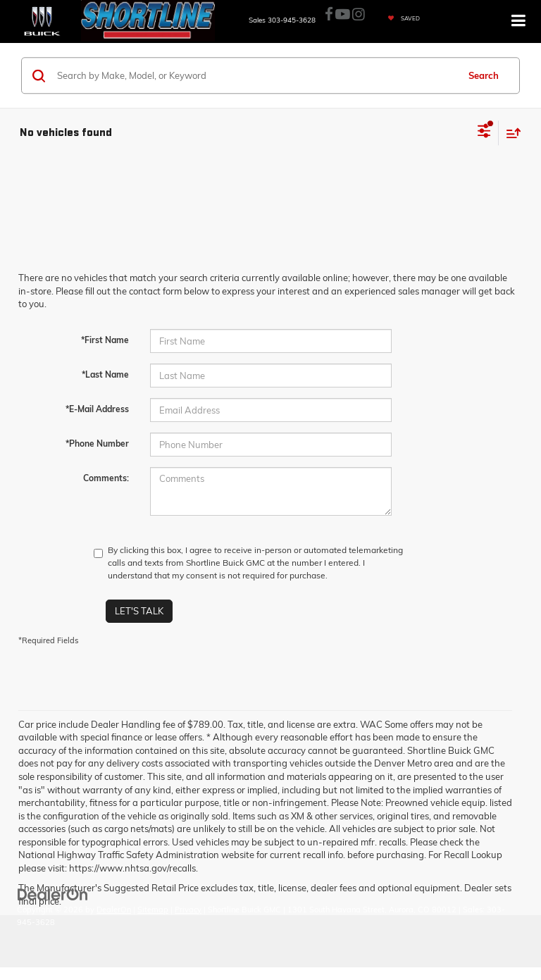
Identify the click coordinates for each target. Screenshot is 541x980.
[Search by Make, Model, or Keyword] (255, 75)
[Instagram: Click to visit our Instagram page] (359, 15)
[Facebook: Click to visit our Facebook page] (329, 15)
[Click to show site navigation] (519, 21)
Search (484, 75)
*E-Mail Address (97, 409)
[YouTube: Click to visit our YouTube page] (343, 15)
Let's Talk (139, 611)
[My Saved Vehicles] (400, 19)
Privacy (188, 910)
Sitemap (153, 910)
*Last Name (105, 374)
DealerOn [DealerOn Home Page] (114, 910)
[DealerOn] (53, 893)
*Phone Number (97, 444)
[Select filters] (484, 132)
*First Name (105, 340)
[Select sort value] (510, 133)
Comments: (106, 478)
